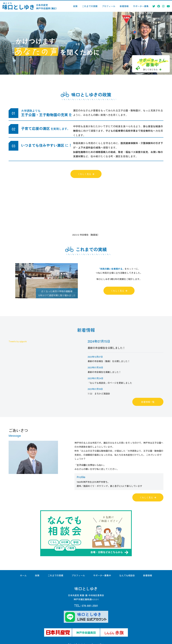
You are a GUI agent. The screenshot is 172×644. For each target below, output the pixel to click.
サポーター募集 (141, 6)
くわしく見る (86, 174)
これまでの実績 (90, 6)
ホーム (23, 575)
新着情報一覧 (148, 402)
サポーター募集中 (102, 575)
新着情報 (124, 6)
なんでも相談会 (127, 575)
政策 (75, 6)
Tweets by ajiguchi (18, 341)
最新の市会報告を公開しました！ (106, 344)
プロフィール (109, 6)
